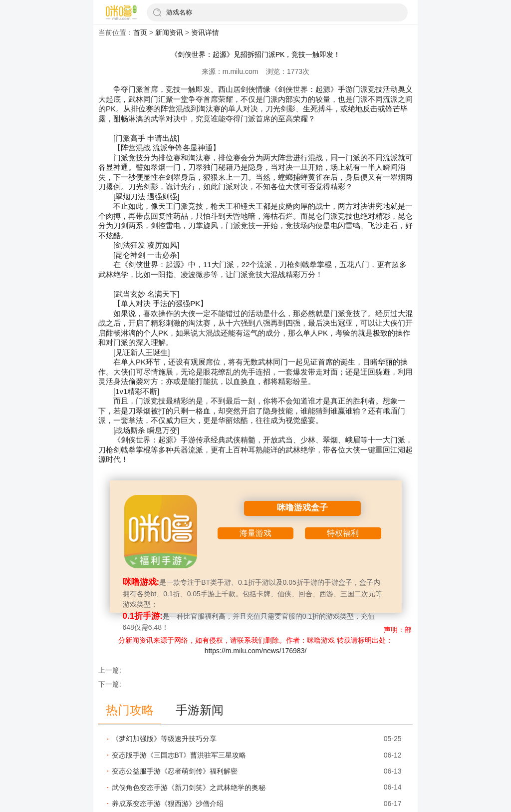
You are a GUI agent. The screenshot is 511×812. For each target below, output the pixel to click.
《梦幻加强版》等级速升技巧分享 (164, 739)
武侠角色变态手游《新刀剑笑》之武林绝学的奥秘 (189, 788)
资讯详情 (205, 32)
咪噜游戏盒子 (302, 508)
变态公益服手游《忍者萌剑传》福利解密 (175, 771)
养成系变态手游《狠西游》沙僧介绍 (168, 804)
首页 (140, 32)
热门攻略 (130, 710)
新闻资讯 (169, 32)
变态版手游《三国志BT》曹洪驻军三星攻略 (179, 755)
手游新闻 (200, 710)
